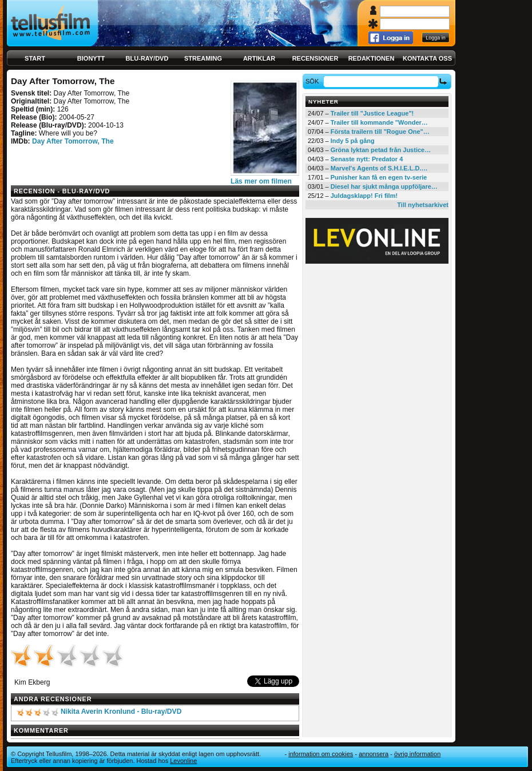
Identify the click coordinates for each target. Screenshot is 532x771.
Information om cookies (321, 754)
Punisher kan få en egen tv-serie (379, 177)
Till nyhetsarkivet (423, 205)
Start (35, 58)
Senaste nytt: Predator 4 (367, 159)
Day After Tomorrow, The (73, 141)
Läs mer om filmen (261, 181)
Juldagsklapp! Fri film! (364, 196)
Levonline (183, 761)
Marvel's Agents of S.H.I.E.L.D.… (379, 168)
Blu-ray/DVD (147, 58)
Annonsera (374, 754)
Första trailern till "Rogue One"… (380, 132)
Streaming (203, 58)
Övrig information (417, 754)
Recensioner (315, 58)
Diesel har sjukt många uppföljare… (384, 186)
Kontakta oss (427, 58)
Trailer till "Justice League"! (372, 113)
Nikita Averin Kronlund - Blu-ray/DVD (121, 712)
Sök (314, 81)
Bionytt (91, 58)
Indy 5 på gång (353, 141)
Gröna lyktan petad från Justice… (381, 150)
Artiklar (259, 58)
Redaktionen (372, 58)
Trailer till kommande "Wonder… (379, 122)
